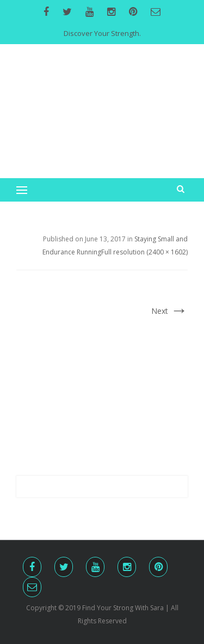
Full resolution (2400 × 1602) (144, 252)
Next (169, 311)
